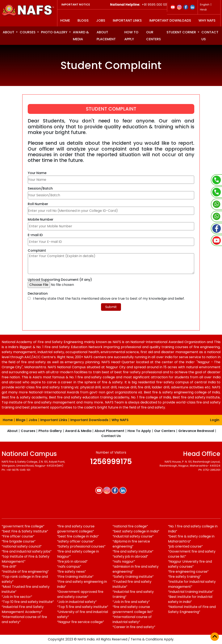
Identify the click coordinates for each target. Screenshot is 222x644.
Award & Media (81, 36)
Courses (28, 32)
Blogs (83, 20)
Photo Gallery (55, 32)
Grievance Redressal (196, 431)
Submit (111, 307)
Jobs (101, 20)
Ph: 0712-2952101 (209, 470)
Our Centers (154, 36)
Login (215, 420)
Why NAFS (207, 20)
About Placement (106, 36)
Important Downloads (170, 20)
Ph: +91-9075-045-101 (16, 470)
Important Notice (76, 5)
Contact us (210, 36)
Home (65, 20)
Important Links (127, 20)
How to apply (131, 36)
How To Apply (139, 431)
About (9, 32)
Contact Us (111, 436)
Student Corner (182, 32)
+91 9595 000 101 (154, 5)
